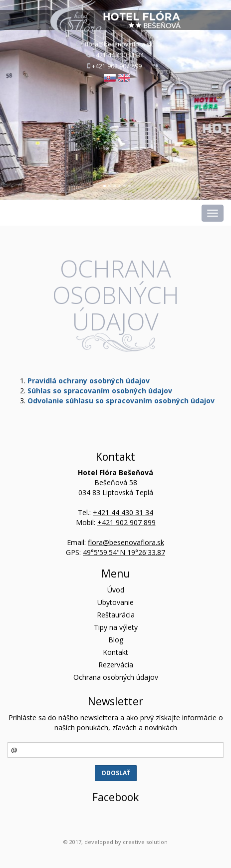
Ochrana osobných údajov (116, 677)
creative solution (145, 842)
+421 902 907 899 (117, 66)
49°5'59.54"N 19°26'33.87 (124, 552)
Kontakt (115, 652)
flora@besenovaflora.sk (119, 44)
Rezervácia (116, 665)
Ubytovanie (115, 602)
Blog (116, 640)
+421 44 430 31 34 (118, 55)
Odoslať (116, 773)
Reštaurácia (116, 615)
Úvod (116, 590)
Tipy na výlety (116, 627)
